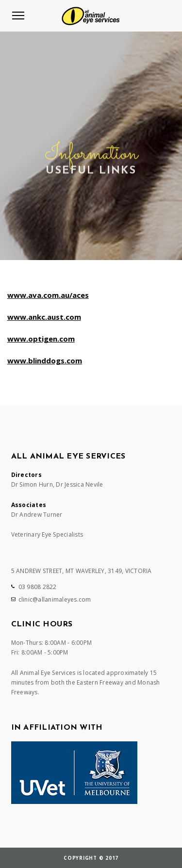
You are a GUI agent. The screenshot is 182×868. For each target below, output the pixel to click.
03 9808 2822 (38, 587)
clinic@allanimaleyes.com (55, 599)
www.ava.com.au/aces (48, 295)
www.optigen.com (41, 339)
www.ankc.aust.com (44, 317)
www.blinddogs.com (45, 360)
